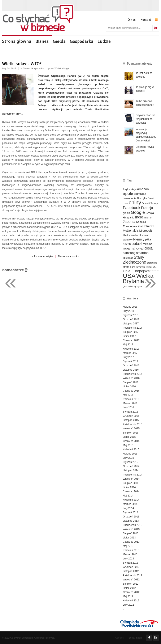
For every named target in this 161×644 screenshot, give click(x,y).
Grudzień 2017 (131, 319)
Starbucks (152, 263)
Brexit (151, 198)
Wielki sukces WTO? (22, 64)
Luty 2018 (128, 311)
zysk (140, 286)
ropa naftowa (133, 248)
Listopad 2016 (131, 370)
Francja (147, 208)
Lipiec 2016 (129, 387)
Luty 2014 (128, 508)
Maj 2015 (128, 445)
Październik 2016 (132, 374)
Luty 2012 (128, 605)
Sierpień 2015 (131, 433)
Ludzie (104, 41)
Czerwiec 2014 (131, 491)
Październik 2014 (132, 475)
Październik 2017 (132, 328)
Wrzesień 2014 (131, 479)
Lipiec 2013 (129, 538)
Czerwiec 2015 (131, 441)
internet (148, 218)
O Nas (132, 20)
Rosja (148, 248)
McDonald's (131, 231)
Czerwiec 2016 (131, 391)
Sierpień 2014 (131, 483)
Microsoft (145, 231)
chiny (135, 202)
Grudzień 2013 (131, 517)
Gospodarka (82, 41)
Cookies (119, 638)
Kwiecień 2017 (131, 349)
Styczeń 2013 (130, 563)
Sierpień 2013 (131, 533)
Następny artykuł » (68, 256)
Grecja (150, 213)
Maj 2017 (128, 345)
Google (138, 212)
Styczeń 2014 (130, 512)
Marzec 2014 (130, 504)
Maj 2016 (128, 395)
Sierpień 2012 (131, 584)
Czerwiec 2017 (131, 340)
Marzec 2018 (130, 307)
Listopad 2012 (131, 571)
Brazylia (142, 198)
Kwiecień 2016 (131, 399)
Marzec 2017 (130, 353)
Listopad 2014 (131, 470)
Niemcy (139, 239)
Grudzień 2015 (131, 416)
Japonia (129, 222)
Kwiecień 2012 (131, 601)
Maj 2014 (128, 496)
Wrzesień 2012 (131, 580)
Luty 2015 (128, 458)
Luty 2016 (128, 408)
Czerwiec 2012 (131, 592)
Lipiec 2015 (129, 437)
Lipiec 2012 (129, 588)
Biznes (42, 41)
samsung (129, 253)
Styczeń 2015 (130, 462)
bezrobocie (130, 198)
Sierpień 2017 (131, 332)
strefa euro (129, 267)
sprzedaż (128, 258)
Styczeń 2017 (130, 361)
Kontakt (146, 20)
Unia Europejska (136, 271)
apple (128, 193)
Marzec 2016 (130, 403)
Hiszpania (129, 218)
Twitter (149, 267)
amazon (143, 189)
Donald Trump (150, 204)
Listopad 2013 (131, 521)
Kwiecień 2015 (131, 449)
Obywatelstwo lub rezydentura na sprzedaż (145, 119)
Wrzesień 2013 (131, 529)
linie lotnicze (146, 226)
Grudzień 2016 (131, 366)
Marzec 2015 (130, 454)
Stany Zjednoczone (134, 260)
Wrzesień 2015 (131, 428)
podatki (137, 244)
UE (155, 267)
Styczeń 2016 (130, 412)
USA (129, 276)
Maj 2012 (128, 596)
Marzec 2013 (130, 554)
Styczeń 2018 (130, 315)
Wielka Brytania (138, 278)
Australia (140, 194)
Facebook (132, 208)
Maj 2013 (128, 546)
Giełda (59, 41)
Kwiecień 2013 (131, 550)
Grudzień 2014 (131, 466)
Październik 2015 (132, 424)
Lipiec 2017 (129, 336)
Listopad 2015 (131, 420)
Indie (139, 217)
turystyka (140, 267)
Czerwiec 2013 (131, 542)
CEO (125, 204)
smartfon (142, 253)
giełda (126, 213)
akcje (134, 189)
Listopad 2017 (131, 324)
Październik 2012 (132, 575)
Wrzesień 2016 (131, 378)
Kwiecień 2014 (131, 500)
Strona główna (17, 41)
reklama (147, 244)
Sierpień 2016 (131, 382)
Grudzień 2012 (131, 567)
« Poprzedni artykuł (42, 256)
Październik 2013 (132, 525)
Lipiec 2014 (129, 487)
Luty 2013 (128, 559)
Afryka (126, 189)
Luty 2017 (128, 357)
